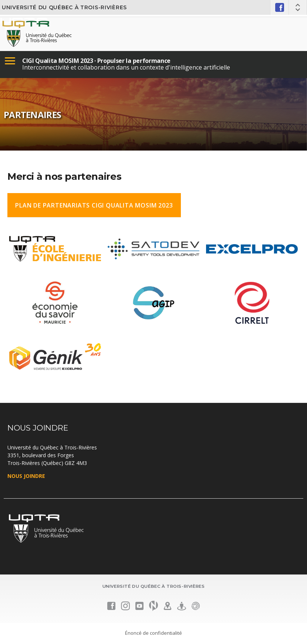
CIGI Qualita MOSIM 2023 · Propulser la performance (96, 61)
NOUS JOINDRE (26, 476)
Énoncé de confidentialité (153, 633)
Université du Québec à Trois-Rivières (64, 7)
